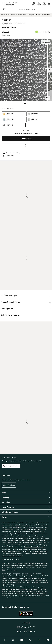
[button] (49, 3)
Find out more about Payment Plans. (12, 556)
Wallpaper (32, 15)
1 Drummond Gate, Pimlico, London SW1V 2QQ (26, 538)
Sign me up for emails (11, 466)
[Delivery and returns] (26, 316)
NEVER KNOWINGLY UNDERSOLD (26, 627)
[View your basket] (44, 3)
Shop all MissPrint (44, 15)
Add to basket (26, 139)
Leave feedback (9, 485)
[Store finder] (34, 3)
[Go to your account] (39, 3)
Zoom (46, 42)
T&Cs (3, 570)
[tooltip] (49, 32)
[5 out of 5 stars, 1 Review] (9, 27)
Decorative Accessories (18, 15)
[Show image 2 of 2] (50, 70)
